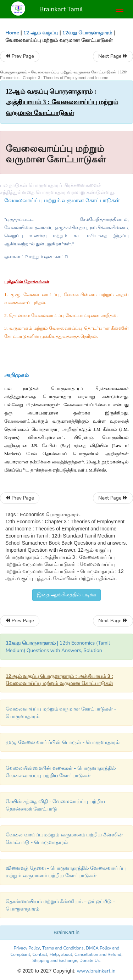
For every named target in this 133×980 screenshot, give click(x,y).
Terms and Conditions (63, 948)
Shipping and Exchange (55, 960)
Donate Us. (90, 960)
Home (12, 33)
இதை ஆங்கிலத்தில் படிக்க (66, 595)
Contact (40, 954)
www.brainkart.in (96, 971)
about (66, 954)
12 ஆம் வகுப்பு (40, 33)
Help (54, 954)
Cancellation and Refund (98, 954)
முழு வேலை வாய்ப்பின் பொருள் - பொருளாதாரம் (63, 742)
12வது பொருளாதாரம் (87, 33)
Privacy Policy (27, 948)
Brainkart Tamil (61, 9)
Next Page (113, 56)
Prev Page (20, 56)
